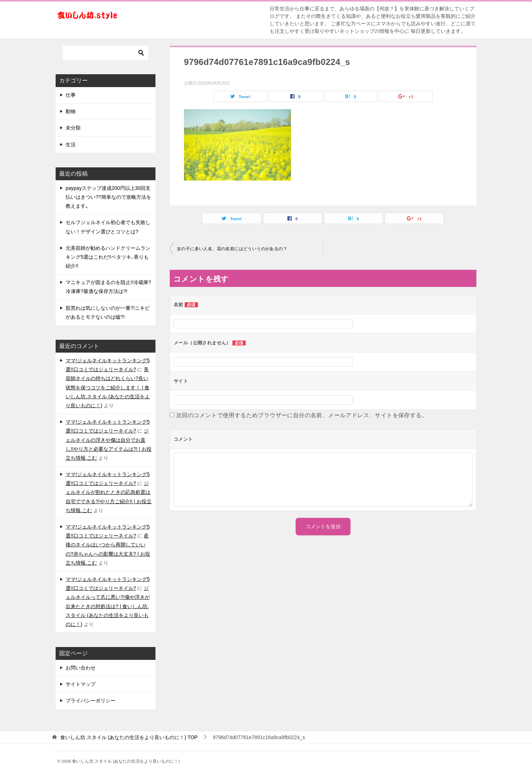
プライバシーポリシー (91, 701)
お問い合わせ (81, 668)
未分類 (73, 128)
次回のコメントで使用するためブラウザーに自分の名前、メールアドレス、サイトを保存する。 (302, 415)
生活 (71, 145)
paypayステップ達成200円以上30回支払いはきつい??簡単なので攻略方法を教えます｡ (108, 197)
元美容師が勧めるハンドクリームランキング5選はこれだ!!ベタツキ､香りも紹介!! (108, 257)
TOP (129, 737)
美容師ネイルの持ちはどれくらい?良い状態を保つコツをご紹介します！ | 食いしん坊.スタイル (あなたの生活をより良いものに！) (108, 387)
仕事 (71, 95)
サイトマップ (81, 684)
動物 (71, 111)
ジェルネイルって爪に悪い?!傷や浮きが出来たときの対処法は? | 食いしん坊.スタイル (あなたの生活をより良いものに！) (108, 606)
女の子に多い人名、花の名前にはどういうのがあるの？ (232, 249)
